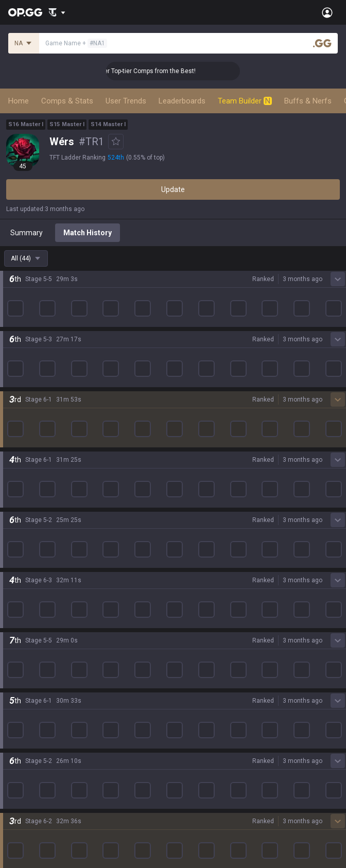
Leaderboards (182, 101)
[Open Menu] (327, 12)
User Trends (126, 101)
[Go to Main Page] (25, 12)
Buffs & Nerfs (308, 101)
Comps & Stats (67, 101)
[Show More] (57, 12)
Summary (27, 233)
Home (19, 101)
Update (173, 189)
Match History (88, 233)
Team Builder (245, 101)
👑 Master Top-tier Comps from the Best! (167, 71)
